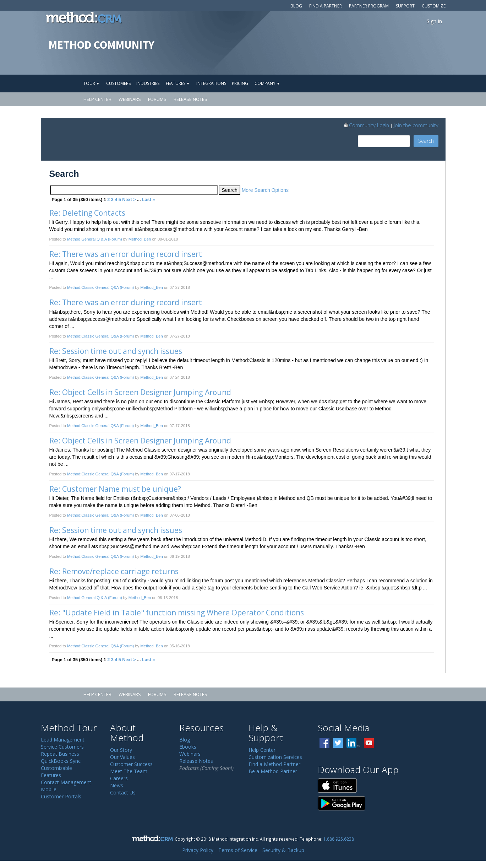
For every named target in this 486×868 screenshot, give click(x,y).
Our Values (122, 757)
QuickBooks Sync (61, 761)
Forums (157, 99)
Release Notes (190, 99)
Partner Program (369, 6)
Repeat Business (60, 754)
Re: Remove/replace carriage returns (114, 571)
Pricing (240, 83)
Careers (119, 778)
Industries (148, 83)
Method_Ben (140, 239)
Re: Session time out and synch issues (116, 351)
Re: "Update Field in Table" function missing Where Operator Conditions (177, 613)
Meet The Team (129, 771)
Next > (129, 200)
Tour (92, 83)
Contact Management (66, 782)
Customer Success (131, 764)
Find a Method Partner (274, 764)
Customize (434, 6)
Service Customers (62, 747)
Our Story (121, 750)
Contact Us (123, 792)
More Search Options (265, 190)
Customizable (56, 768)
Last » (148, 200)
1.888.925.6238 (339, 839)
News (117, 785)
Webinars (130, 99)
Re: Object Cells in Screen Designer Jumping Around (140, 392)
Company (267, 83)
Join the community (416, 125)
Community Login (366, 125)
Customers (118, 83)
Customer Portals (61, 796)
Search (426, 141)
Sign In (434, 21)
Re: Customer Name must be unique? (115, 489)
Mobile (49, 789)
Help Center (97, 99)
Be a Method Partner (273, 771)
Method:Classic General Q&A (93, 287)
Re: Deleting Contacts (87, 213)
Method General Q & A (87, 239)
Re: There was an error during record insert (126, 254)
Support (405, 6)
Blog (296, 6)
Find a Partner (326, 6)
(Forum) (115, 239)
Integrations (211, 83)
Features (178, 83)
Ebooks (188, 747)
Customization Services (275, 757)
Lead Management (63, 740)
